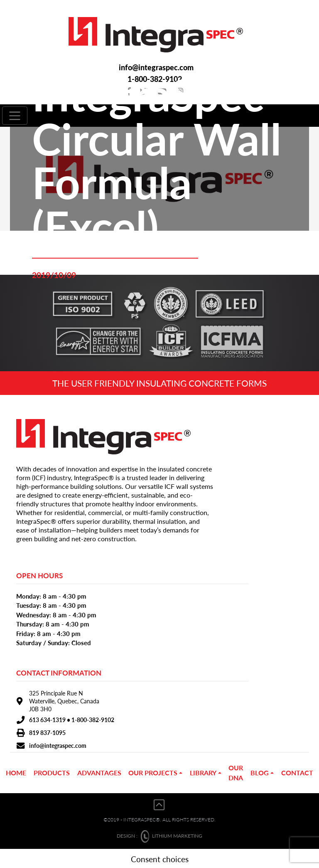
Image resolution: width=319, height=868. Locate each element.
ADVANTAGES (99, 771)
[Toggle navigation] (15, 115)
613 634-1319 (47, 719)
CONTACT (297, 771)
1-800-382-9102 (93, 719)
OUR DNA (236, 771)
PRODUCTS (52, 771)
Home (16, 771)
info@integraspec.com (156, 67)
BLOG (260, 771)
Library (203, 771)
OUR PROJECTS (153, 771)
